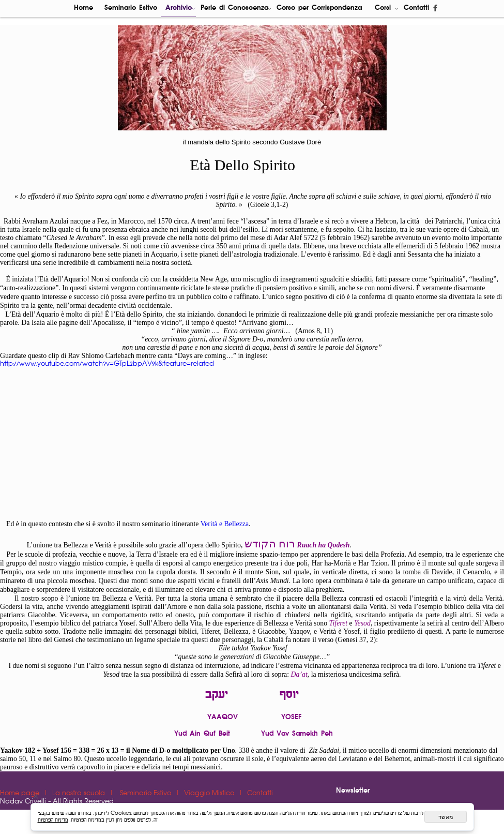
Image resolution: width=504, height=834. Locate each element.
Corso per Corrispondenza (319, 8)
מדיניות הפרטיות (53, 820)
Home (83, 8)
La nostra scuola (80, 793)
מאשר (446, 817)
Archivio (180, 9)
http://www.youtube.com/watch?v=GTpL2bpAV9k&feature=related (107, 364)
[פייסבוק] (435, 9)
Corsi (387, 9)
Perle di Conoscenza (236, 9)
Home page (21, 793)
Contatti (416, 8)
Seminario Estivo (131, 8)
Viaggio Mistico (210, 793)
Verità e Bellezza (225, 524)
